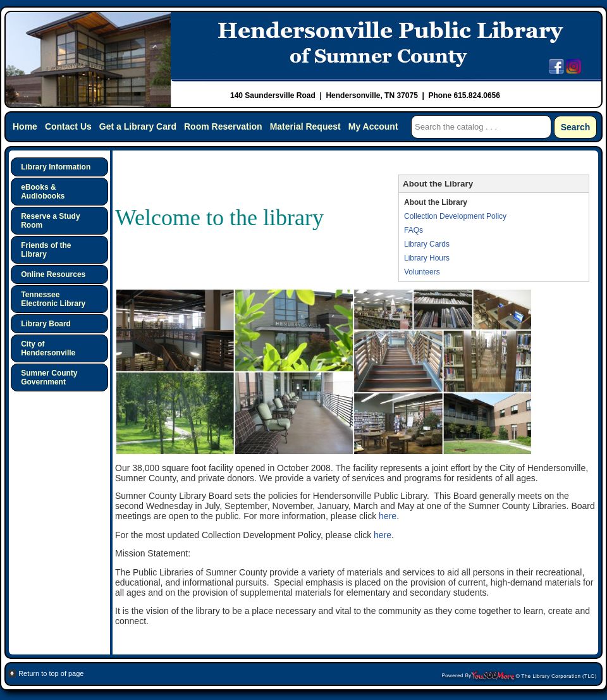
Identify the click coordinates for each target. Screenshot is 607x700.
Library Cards (427, 244)
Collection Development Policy (455, 216)
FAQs (414, 230)
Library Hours (427, 258)
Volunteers (422, 272)
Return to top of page (51, 673)
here (388, 516)
